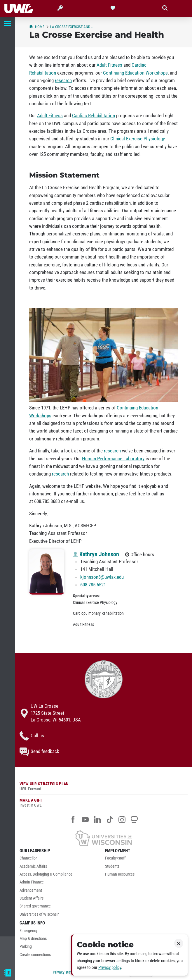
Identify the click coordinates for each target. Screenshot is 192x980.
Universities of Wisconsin (40, 914)
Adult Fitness (109, 65)
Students (112, 866)
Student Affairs (32, 898)
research (63, 80)
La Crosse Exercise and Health (73, 27)
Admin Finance (32, 882)
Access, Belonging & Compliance (46, 874)
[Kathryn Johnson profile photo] (47, 572)
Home (37, 27)
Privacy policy (110, 967)
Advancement (31, 890)
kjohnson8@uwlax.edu (102, 577)
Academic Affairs (33, 866)
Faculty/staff (115, 858)
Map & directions (33, 939)
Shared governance (35, 906)
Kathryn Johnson (96, 554)
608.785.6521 (93, 585)
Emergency (29, 931)
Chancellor (28, 858)
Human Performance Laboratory (113, 459)
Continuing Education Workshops (135, 73)
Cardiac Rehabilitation (94, 116)
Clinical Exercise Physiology (138, 139)
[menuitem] (61, 860)
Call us (32, 736)
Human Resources (120, 874)
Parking (26, 947)
